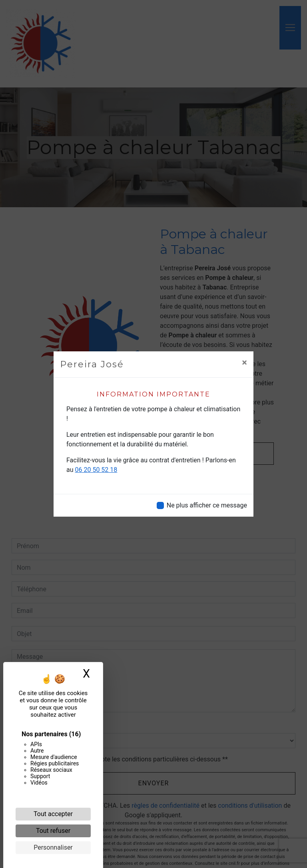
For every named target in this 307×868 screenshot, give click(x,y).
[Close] (244, 363)
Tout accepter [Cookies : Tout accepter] (53, 814)
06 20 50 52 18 (96, 470)
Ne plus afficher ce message (207, 505)
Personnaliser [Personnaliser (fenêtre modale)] (53, 847)
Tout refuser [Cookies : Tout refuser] (53, 831)
